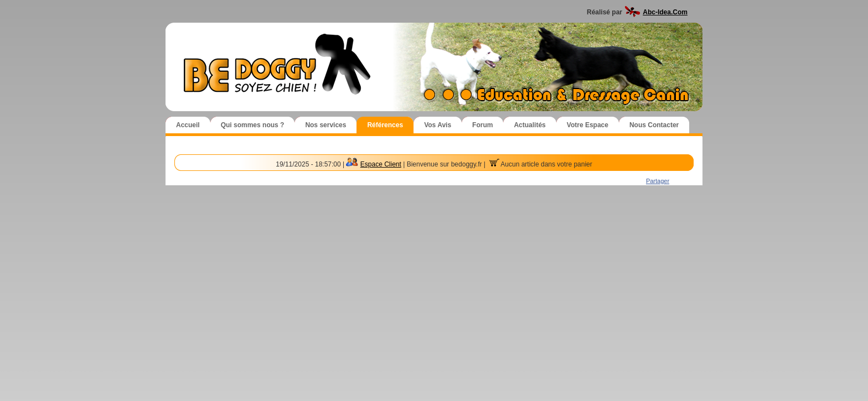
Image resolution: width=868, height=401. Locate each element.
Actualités (529, 125)
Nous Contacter (654, 125)
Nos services (325, 125)
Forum (482, 125)
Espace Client (381, 164)
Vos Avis (438, 125)
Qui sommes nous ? (253, 125)
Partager (658, 181)
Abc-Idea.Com (665, 12)
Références (385, 125)
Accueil (188, 125)
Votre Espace (588, 125)
